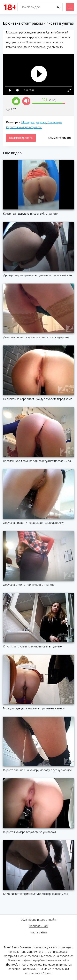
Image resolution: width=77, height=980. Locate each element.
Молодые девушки (34, 122)
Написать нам (38, 926)
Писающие (55, 122)
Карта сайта (39, 932)
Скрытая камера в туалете (24, 127)
